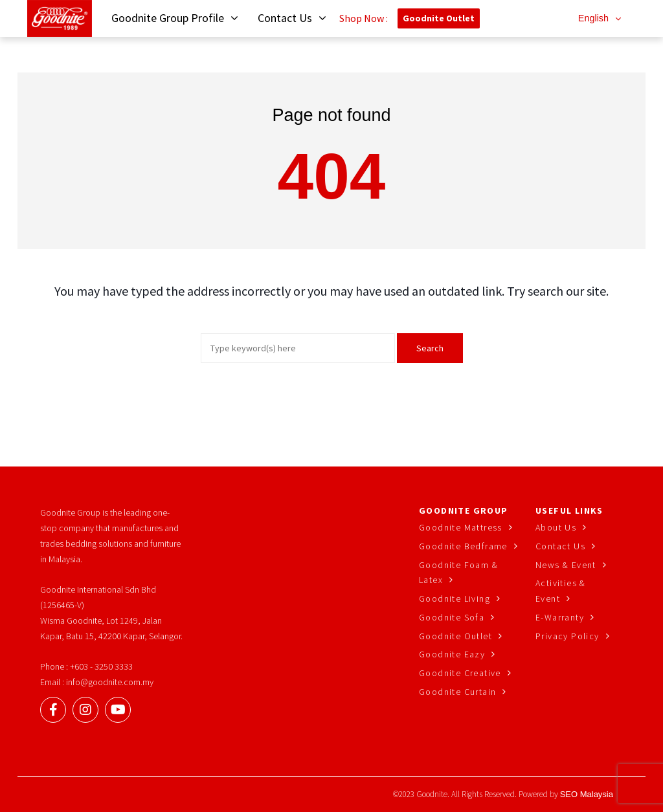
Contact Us (560, 546)
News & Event (566, 565)
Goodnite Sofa (452, 617)
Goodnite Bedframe (463, 546)
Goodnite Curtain (457, 692)
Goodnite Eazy (452, 654)
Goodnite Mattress (461, 527)
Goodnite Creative (460, 673)
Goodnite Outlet (439, 18)
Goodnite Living (455, 598)
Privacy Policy (567, 636)
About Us (556, 527)
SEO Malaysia (587, 794)
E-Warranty (560, 617)
